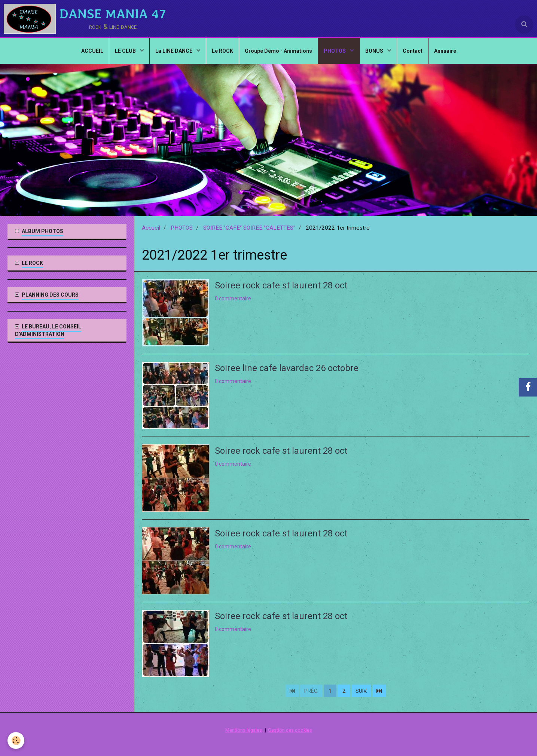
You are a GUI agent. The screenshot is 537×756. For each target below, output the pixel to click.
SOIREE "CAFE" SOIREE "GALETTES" (249, 228)
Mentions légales (244, 730)
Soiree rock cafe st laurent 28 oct (281, 285)
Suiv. (361, 691)
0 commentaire (233, 299)
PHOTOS (335, 51)
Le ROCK (222, 51)
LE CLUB (126, 51)
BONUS (375, 51)
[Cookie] (16, 740)
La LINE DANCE (174, 51)
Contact (413, 51)
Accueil (151, 228)
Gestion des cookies (290, 730)
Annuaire (445, 51)
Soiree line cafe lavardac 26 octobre (287, 368)
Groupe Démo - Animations (278, 51)
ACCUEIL (92, 51)
